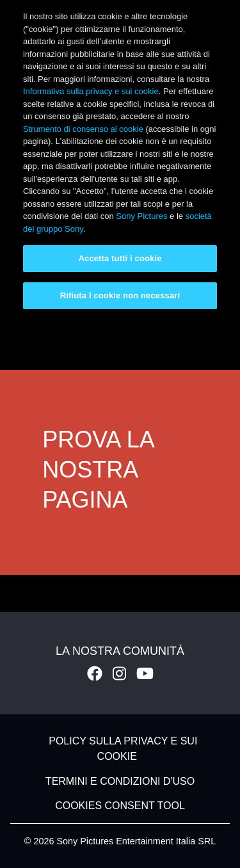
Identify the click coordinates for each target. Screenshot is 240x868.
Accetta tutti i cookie (120, 258)
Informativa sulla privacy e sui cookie (91, 91)
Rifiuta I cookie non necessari (120, 295)
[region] (120, 160)
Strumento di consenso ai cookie (83, 129)
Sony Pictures (141, 216)
